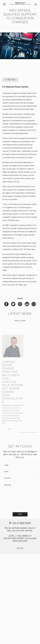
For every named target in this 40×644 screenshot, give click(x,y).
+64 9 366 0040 (21, 523)
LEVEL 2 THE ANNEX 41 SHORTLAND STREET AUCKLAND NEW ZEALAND (20, 539)
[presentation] (20, 505)
